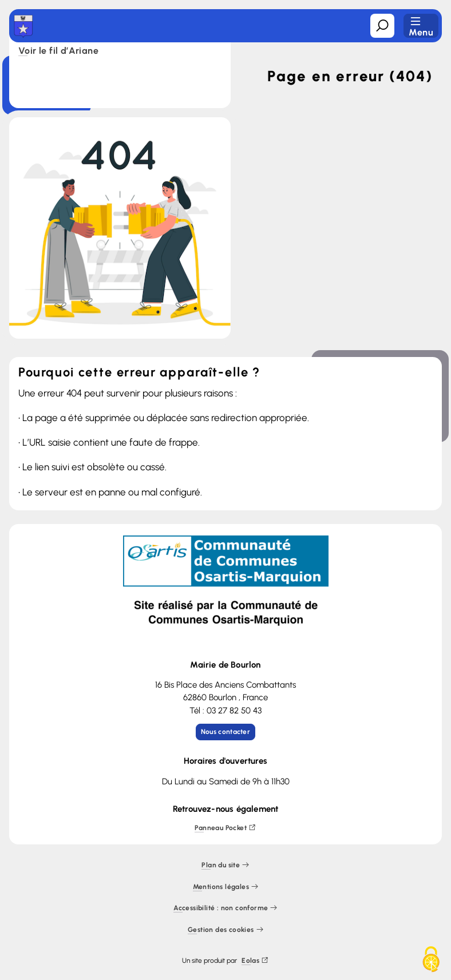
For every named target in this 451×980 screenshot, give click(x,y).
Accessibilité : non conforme (225, 908)
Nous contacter (225, 732)
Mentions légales (226, 887)
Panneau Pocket (225, 828)
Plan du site (225, 865)
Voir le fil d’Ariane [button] (58, 51)
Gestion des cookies (225, 930)
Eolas (255, 961)
